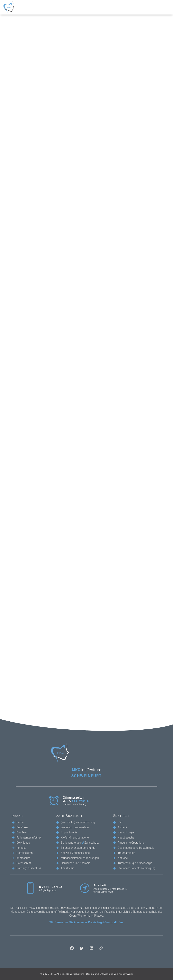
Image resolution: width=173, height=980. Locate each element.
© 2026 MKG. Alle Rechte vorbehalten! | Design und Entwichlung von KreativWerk (86, 974)
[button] (72, 948)
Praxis (18, 816)
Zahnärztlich (69, 816)
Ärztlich (121, 816)
